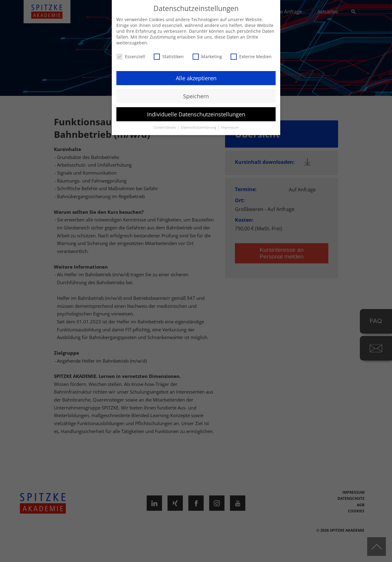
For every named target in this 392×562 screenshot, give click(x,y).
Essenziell (131, 57)
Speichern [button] (196, 96)
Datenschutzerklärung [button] (199, 127)
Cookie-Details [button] (165, 127)
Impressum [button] (230, 127)
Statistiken (169, 57)
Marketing (207, 57)
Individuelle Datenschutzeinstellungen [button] (196, 114)
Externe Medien (251, 57)
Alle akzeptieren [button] (196, 78)
